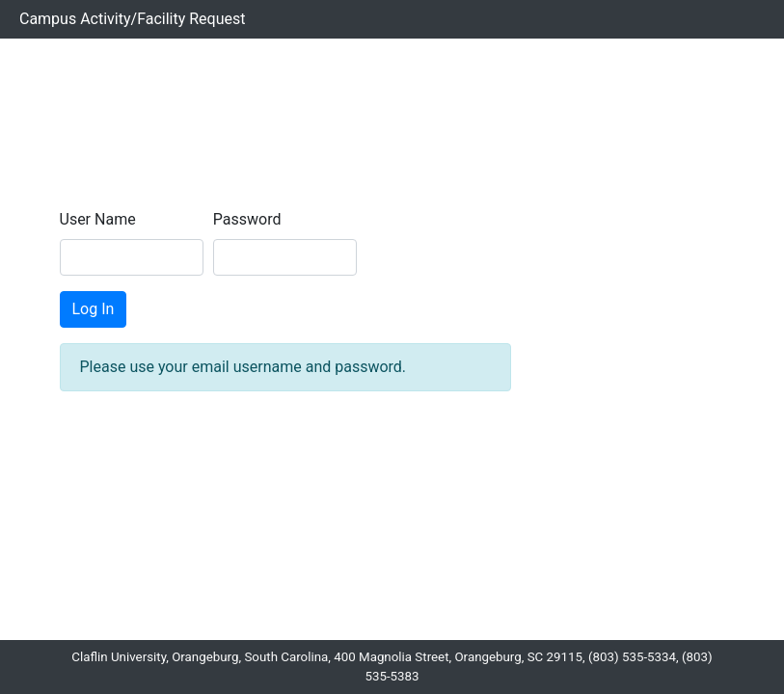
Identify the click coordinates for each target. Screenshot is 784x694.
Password (247, 219)
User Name (98, 219)
